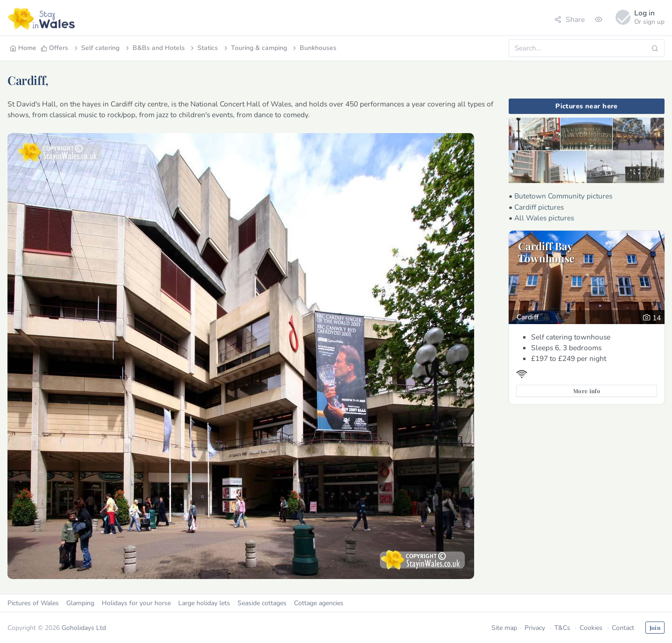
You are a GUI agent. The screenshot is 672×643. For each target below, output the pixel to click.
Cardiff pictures (539, 207)
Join (655, 628)
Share (570, 19)
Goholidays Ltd (84, 628)
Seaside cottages (262, 603)
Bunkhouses (314, 48)
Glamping (80, 603)
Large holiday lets (204, 603)
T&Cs (562, 628)
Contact (623, 628)
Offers (54, 48)
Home (23, 48)
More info (587, 391)
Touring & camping (255, 48)
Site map (504, 628)
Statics (203, 48)
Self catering (96, 48)
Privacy (535, 628)
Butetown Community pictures (563, 196)
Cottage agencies (319, 603)
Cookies (591, 628)
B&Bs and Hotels (154, 48)
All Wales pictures (544, 218)
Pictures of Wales (33, 603)
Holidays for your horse (136, 603)
